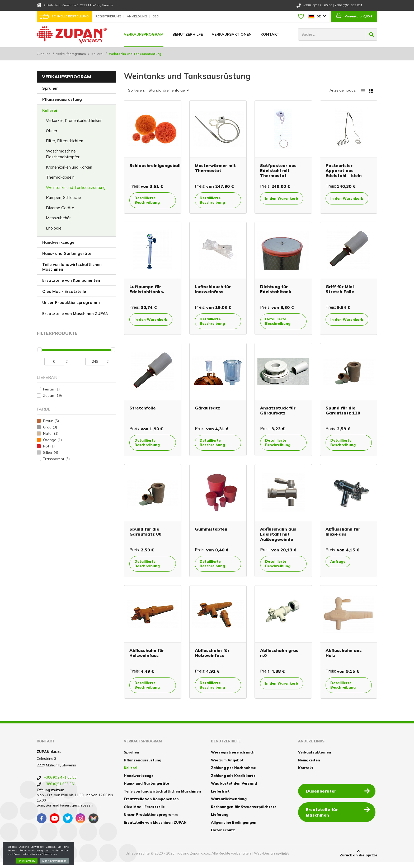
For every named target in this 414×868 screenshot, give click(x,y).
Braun (51, 421)
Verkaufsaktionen (232, 34)
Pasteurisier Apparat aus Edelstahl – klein (344, 170)
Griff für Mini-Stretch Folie (341, 291)
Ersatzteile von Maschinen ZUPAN (75, 314)
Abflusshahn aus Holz (344, 657)
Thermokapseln (60, 177)
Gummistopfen (211, 533)
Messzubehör (58, 218)
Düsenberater (339, 797)
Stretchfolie (143, 411)
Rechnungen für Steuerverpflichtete (244, 813)
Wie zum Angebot (227, 766)
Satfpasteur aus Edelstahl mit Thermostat (278, 170)
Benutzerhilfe (188, 34)
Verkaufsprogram (144, 34)
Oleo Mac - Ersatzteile (64, 291)
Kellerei (97, 54)
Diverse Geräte (60, 208)
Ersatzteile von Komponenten (71, 280)
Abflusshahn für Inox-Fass (343, 535)
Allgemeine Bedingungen (234, 828)
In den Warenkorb (278, 201)
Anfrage (340, 565)
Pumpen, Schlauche (63, 197)
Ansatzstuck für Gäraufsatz (278, 414)
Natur (51, 433)
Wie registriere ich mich (233, 758)
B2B (156, 16)
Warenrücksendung (229, 805)
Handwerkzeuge (58, 242)
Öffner (52, 131)
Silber (51, 452)
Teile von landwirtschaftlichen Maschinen (72, 267)
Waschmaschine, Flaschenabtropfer (63, 154)
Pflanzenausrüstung (62, 99)
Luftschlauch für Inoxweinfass (213, 291)
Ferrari (51, 389)
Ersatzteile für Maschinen (339, 815)
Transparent (56, 459)
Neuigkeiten (309, 766)
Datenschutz (223, 836)
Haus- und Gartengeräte (67, 253)
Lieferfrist (220, 797)
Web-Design (264, 859)
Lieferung (220, 821)
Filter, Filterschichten (65, 141)
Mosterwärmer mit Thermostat (215, 168)
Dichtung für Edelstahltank (276, 291)
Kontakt (270, 34)
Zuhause (44, 54)
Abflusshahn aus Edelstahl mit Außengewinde (278, 538)
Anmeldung (137, 16)
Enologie (54, 228)
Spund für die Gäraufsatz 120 (343, 414)
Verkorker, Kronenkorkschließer (74, 120)
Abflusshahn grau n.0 (279, 657)
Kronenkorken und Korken (69, 167)
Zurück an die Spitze (359, 859)
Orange (52, 440)
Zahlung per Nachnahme (233, 774)
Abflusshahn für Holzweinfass (147, 657)
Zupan (52, 395)
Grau (50, 427)
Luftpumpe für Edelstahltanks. (147, 291)
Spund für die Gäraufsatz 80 (145, 535)
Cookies (44, 859)
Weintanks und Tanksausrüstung (76, 187)
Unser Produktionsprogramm (71, 302)
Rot (49, 446)
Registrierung (109, 16)
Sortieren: (136, 90)
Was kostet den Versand (234, 789)
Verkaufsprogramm (71, 54)
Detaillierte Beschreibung (149, 201)
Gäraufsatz (208, 411)
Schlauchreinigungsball (155, 165)
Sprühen (50, 88)
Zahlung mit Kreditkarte (233, 781)
